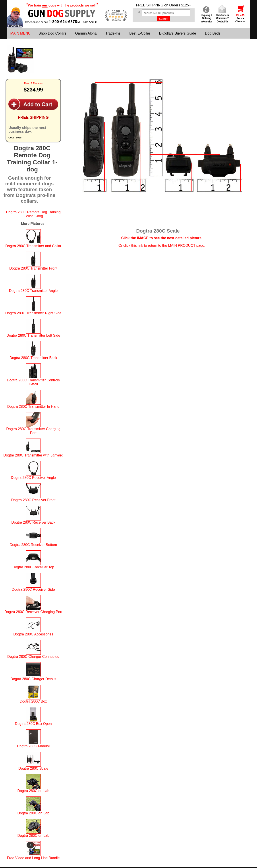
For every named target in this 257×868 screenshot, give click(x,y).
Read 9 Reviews (33, 83)
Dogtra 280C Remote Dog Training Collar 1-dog (33, 214)
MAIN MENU (21, 33)
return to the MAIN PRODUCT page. (176, 246)
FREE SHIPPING (150, 5)
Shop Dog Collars (52, 33)
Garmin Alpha (86, 33)
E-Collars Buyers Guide (178, 33)
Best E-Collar (140, 33)
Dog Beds (213, 33)
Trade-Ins (113, 33)
